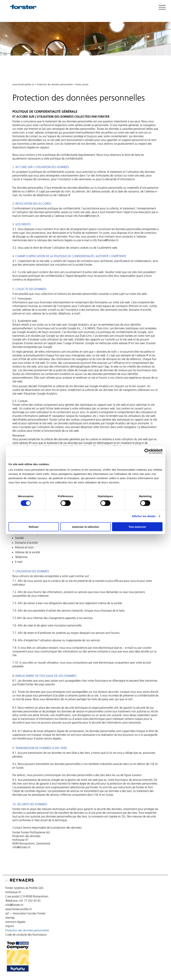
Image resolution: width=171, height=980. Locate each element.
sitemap (10, 918)
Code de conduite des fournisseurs (26, 935)
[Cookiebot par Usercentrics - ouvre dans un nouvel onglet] (147, 451)
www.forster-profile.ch (23, 84)
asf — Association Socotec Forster (25, 913)
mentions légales (15, 922)
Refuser (34, 527)
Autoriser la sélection (86, 527)
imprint (10, 926)
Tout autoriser (137, 527)
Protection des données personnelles (40, 69)
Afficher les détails (144, 516)
